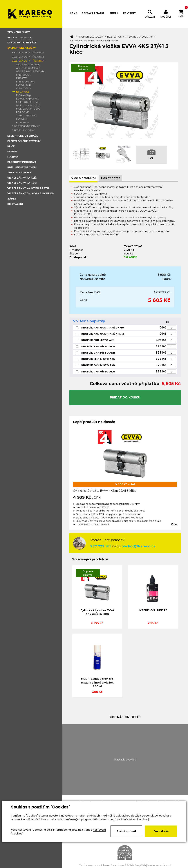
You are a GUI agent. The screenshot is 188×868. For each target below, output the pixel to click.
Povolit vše (161, 831)
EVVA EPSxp (23, 85)
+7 (151, 158)
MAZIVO (13, 157)
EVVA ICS (22, 119)
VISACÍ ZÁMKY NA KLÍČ (22, 178)
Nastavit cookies (125, 760)
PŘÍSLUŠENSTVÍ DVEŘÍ (22, 167)
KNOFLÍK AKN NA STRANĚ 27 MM (103, 328)
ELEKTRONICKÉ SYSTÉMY (24, 141)
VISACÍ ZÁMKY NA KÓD (22, 183)
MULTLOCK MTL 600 (28, 105)
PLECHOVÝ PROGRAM (22, 162)
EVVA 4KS (23, 92)
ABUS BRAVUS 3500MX (30, 71)
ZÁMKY (12, 199)
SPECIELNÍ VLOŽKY (23, 130)
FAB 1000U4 (23, 75)
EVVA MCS (22, 122)
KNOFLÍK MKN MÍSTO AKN (98, 359)
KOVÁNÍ (12, 152)
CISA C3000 (23, 88)
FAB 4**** (21, 78)
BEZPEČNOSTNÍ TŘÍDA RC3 (28, 57)
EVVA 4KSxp (23, 95)
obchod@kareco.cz (138, 546)
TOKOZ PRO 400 (26, 115)
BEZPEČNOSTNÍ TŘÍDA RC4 (28, 61)
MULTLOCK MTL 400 (28, 102)
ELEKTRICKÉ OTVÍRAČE (23, 136)
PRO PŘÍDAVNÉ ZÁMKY (26, 126)
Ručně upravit (126, 831)
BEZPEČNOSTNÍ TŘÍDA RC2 (28, 52)
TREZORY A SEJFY (19, 172)
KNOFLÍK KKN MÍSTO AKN (98, 346)
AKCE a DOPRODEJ (20, 37)
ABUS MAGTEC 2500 (28, 64)
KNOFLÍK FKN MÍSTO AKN (98, 340)
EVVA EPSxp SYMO (28, 99)
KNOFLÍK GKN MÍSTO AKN (98, 353)
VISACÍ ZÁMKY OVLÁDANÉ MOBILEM (31, 193)
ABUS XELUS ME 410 (28, 68)
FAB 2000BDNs (25, 82)
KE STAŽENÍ (15, 204)
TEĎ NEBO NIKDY (19, 32)
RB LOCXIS (23, 112)
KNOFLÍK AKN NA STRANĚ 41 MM (103, 334)
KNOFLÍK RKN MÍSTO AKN (98, 372)
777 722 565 (101, 546)
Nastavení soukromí (159, 865)
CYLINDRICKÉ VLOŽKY (21, 48)
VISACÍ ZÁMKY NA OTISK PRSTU (28, 188)
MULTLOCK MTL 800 (28, 109)
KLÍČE (11, 146)
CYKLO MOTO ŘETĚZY (22, 43)
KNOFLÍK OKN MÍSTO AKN (98, 365)
